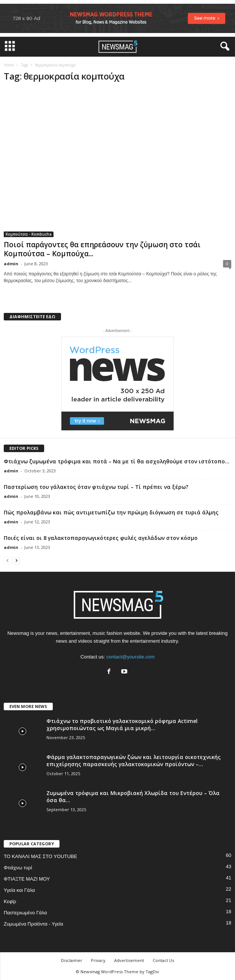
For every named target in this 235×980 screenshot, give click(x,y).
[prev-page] (7, 560)
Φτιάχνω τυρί (18, 868)
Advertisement (129, 960)
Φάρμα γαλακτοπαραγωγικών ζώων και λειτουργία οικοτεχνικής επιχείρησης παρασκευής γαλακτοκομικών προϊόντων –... (134, 761)
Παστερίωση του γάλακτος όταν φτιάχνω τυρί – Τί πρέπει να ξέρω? (96, 487)
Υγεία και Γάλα (19, 890)
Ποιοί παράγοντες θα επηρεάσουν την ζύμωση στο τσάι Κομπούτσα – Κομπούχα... (102, 249)
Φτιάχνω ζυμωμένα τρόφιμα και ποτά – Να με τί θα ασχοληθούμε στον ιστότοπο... (117, 461)
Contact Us (163, 960)
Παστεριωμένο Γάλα (25, 913)
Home (9, 65)
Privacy (98, 960)
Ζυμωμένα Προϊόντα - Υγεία (33, 924)
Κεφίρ (10, 901)
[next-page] (16, 560)
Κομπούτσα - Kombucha (29, 234)
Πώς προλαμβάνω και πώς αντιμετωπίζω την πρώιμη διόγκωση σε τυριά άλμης (111, 512)
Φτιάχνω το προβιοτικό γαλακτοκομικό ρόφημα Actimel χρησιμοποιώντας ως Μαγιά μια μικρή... (122, 724)
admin (11, 264)
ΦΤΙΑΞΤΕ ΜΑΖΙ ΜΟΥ (27, 879)
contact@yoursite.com (130, 657)
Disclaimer (72, 960)
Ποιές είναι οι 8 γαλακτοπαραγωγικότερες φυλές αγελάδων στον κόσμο (101, 538)
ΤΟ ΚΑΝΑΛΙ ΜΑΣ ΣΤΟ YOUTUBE (40, 856)
